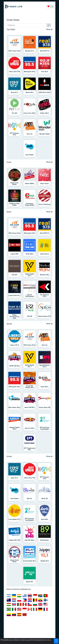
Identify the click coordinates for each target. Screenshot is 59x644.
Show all (49, 29)
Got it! (56, 641)
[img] (52, 7)
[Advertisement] (30, 14)
